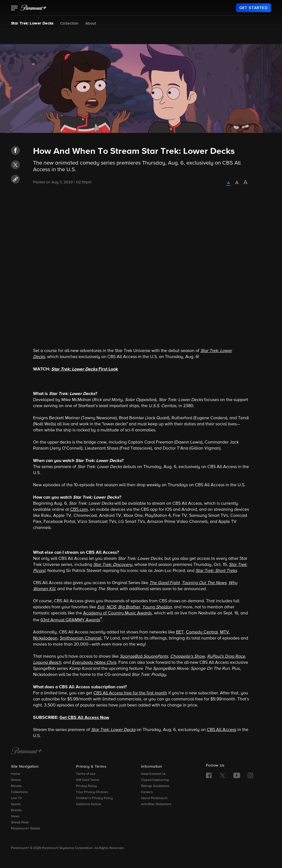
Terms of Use (86, 774)
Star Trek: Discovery (113, 565)
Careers (147, 792)
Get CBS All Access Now (84, 717)
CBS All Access (222, 730)
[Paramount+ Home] (27, 751)
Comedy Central (202, 632)
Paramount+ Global (25, 829)
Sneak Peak (20, 823)
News (15, 816)
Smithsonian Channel (81, 638)
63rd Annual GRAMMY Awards (70, 620)
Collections (19, 792)
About (91, 23)
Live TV (17, 798)
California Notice (89, 804)
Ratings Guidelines (155, 786)
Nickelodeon (45, 638)
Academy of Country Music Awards (117, 613)
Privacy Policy (86, 786)
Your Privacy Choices (92, 792)
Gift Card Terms (88, 780)
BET (180, 632)
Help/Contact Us (153, 774)
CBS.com (79, 510)
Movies (16, 786)
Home (16, 774)
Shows (16, 780)
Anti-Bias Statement (156, 804)
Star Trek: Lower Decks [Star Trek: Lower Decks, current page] (32, 23)
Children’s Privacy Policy (94, 798)
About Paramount (154, 798)
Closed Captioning (155, 780)
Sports (16, 804)
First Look (85, 369)
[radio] (228, 183)
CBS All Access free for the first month (130, 693)
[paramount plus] (34, 8)
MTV (225, 632)
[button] (14, 9)
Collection (70, 23)
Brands (16, 810)
